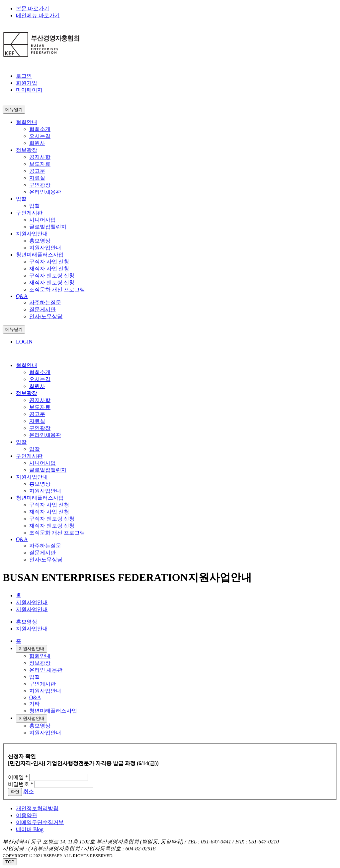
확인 (15, 792)
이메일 (18, 777)
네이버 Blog (30, 829)
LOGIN (24, 342)
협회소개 (40, 129)
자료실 (37, 178)
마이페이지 (29, 90)
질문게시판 (42, 309)
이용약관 (27, 815)
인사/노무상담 (46, 316)
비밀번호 (21, 784)
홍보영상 (27, 622)
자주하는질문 (45, 302)
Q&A (35, 697)
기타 (35, 704)
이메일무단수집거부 (40, 822)
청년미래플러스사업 (53, 711)
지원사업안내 (32, 602)
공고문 (37, 171)
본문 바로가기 (33, 8)
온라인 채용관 (46, 670)
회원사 (37, 143)
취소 (29, 791)
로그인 (24, 76)
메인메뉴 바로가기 (38, 15)
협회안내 (40, 656)
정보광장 (40, 663)
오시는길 (40, 136)
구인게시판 (42, 684)
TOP (10, 862)
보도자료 (40, 164)
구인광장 (40, 185)
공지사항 (40, 157)
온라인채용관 (45, 192)
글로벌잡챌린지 (48, 227)
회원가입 (27, 83)
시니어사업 (42, 220)
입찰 (35, 206)
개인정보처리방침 (37, 808)
